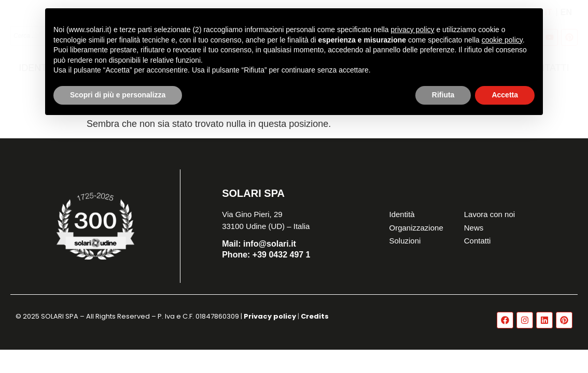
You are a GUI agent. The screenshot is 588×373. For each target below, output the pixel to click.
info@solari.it (259, 244)
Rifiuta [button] (443, 95)
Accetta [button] (505, 95)
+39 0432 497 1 (266, 255)
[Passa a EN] (566, 12)
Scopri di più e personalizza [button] (118, 95)
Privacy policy (270, 316)
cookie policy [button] (502, 40)
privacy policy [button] (413, 30)
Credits (315, 316)
